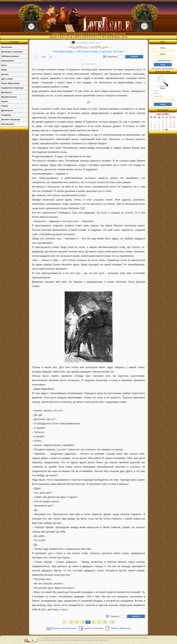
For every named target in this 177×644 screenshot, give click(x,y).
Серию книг (157, 96)
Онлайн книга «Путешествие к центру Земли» (88, 51)
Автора (155, 93)
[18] (82, 208)
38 (105, 622)
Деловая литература (11, 119)
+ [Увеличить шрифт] (51, 57)
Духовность (7, 92)
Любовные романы (10, 56)
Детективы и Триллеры (12, 52)
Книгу (155, 91)
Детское (5, 74)
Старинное (6, 115)
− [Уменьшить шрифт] (36, 57)
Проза (4, 65)
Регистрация (156, 68)
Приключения (8, 61)
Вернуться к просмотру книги (64, 628)
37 (99, 622)
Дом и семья (7, 79)
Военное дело (8, 124)
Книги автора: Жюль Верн (88, 43)
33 (77, 622)
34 (83, 622)
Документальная (9, 97)
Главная (14, 42)
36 (93, 622)
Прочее (5, 101)
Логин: (163, 49)
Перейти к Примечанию (121, 628)
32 (71, 622)
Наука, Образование (10, 83)
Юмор (4, 70)
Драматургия (7, 110)
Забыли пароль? (168, 68)
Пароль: (163, 56)
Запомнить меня (163, 61)
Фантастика (7, 47)
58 (112, 622)
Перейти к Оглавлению (94, 628)
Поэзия (5, 106)
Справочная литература (12, 88)
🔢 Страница (110, 56)
